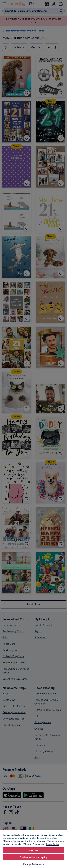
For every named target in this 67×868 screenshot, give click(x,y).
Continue (33, 850)
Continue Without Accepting (33, 857)
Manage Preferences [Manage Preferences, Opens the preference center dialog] (33, 864)
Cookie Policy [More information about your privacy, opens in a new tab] (52, 844)
